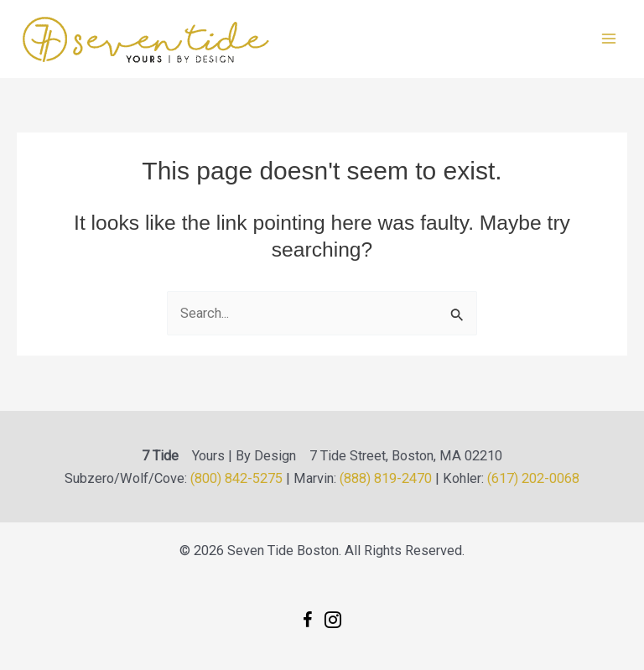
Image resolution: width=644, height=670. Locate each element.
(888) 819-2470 (386, 478)
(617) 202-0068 (533, 478)
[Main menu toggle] (608, 39)
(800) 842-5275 (236, 478)
